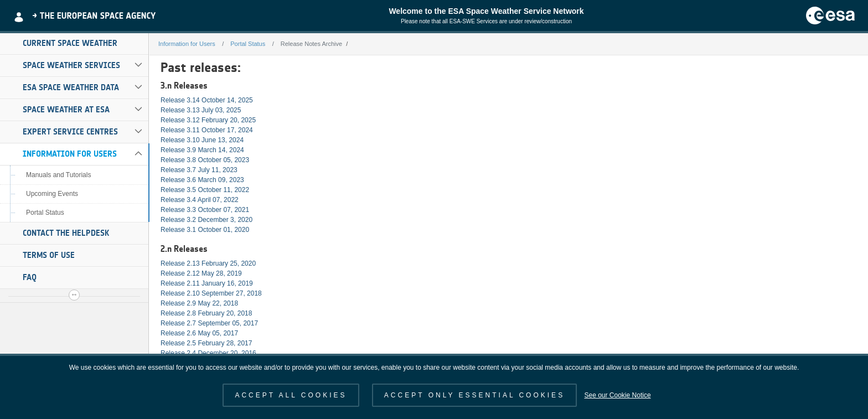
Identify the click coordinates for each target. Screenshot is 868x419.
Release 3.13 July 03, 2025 (201, 110)
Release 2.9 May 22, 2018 (199, 303)
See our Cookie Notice (617, 395)
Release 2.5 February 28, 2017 (206, 343)
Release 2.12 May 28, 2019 (201, 273)
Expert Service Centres (70, 132)
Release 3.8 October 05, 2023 (205, 160)
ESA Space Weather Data (71, 87)
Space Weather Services (71, 65)
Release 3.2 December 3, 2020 (206, 220)
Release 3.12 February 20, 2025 (208, 120)
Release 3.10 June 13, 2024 (202, 140)
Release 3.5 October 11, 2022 (205, 190)
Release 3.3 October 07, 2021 (205, 210)
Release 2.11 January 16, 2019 (207, 283)
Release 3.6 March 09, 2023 (202, 180)
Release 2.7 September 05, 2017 (209, 323)
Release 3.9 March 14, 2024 (202, 150)
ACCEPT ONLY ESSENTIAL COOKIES (474, 395)
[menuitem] (74, 44)
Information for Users (70, 154)
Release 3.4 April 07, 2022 (200, 200)
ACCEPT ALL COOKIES (291, 395)
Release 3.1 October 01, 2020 (205, 230)
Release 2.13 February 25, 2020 (208, 263)
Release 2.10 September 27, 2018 (211, 293)
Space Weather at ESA (66, 110)
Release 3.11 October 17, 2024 (207, 130)
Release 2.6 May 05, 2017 (199, 333)
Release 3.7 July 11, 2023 (199, 170)
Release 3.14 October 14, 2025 (207, 100)
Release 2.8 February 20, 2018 (206, 313)
